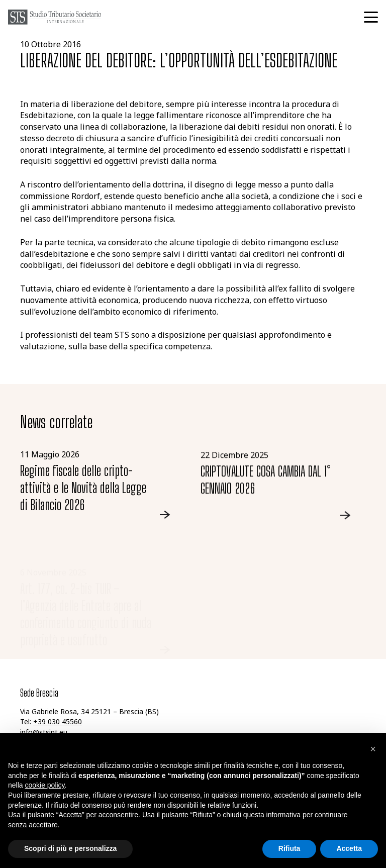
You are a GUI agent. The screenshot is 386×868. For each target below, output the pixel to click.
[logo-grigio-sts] (55, 17)
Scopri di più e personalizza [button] (70, 848)
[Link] (103, 485)
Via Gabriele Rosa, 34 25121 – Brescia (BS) (89, 712)
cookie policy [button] (44, 785)
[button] (371, 17)
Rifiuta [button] (289, 848)
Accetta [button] (349, 848)
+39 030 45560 (58, 722)
